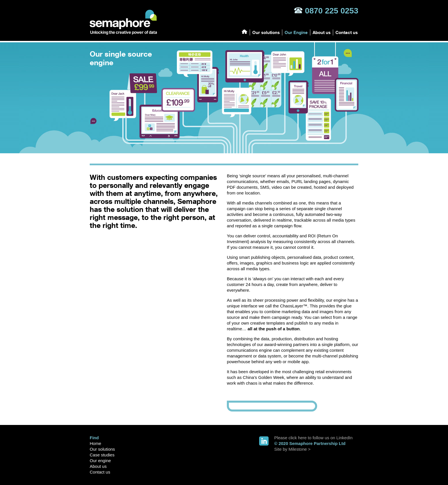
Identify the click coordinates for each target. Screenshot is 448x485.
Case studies (102, 455)
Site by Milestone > (292, 449)
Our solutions (266, 32)
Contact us (347, 32)
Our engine (100, 461)
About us (322, 32)
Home (95, 443)
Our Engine (296, 32)
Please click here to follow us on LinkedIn (313, 438)
